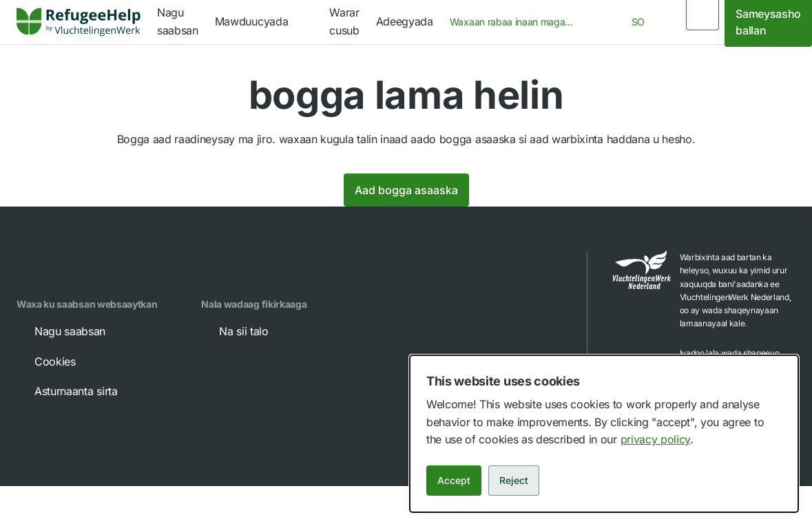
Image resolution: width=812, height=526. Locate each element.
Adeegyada (405, 21)
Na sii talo (234, 331)
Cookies (45, 361)
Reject (514, 480)
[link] (79, 22)
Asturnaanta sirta (66, 391)
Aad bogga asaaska (406, 190)
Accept (454, 480)
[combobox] (516, 22)
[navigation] (264, 22)
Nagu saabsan (60, 331)
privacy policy (656, 439)
